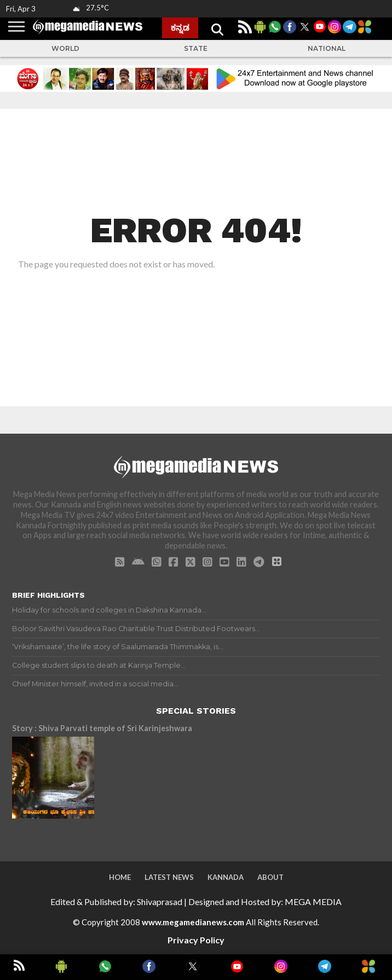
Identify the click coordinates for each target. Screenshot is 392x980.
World (65, 48)
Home (120, 877)
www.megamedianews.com (193, 922)
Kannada (226, 877)
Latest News (169, 877)
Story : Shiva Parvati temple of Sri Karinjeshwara (102, 728)
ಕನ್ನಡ (180, 27)
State (196, 48)
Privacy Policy (196, 940)
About (270, 877)
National (327, 48)
